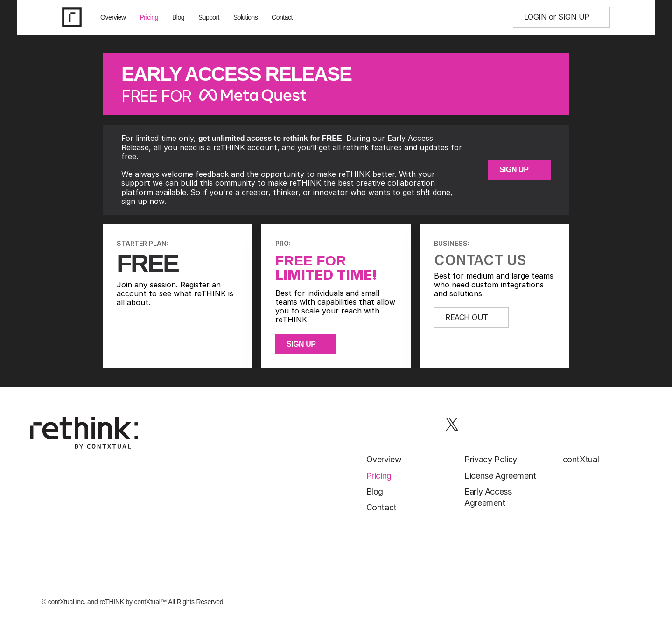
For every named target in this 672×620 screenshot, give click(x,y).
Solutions (245, 17)
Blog (178, 17)
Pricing (149, 17)
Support (209, 17)
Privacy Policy (491, 459)
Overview (113, 17)
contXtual (581, 459)
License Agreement (500, 476)
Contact (282, 17)
